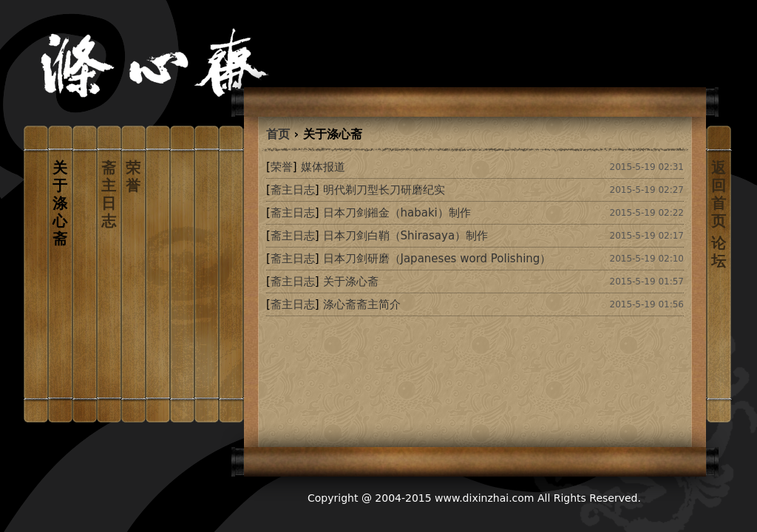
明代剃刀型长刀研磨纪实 (384, 190)
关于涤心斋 (351, 282)
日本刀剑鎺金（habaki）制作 (397, 213)
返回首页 (719, 194)
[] (282, 167)
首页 (278, 134)
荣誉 (133, 177)
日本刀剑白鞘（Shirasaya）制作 (406, 236)
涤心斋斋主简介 (362, 304)
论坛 (719, 252)
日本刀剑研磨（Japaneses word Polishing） (437, 259)
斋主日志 (109, 194)
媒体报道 (323, 167)
